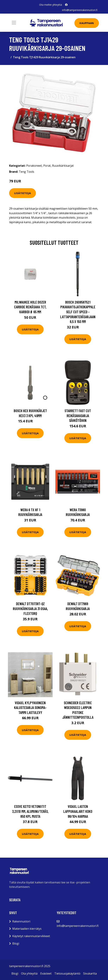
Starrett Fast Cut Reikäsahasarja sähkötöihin (78, 415)
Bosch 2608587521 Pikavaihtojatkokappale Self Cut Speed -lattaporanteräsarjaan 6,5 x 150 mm (78, 312)
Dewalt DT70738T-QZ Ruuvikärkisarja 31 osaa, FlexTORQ (30, 608)
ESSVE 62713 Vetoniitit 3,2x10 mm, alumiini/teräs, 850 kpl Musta (30, 811)
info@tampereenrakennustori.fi (80, 10)
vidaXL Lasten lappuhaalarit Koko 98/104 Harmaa (78, 811)
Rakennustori (21, 921)
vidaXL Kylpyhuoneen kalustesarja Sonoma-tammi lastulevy (30, 708)
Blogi (16, 943)
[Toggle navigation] (14, 23)
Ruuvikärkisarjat (63, 166)
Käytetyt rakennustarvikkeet (31, 936)
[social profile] (66, 5)
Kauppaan (87, 23)
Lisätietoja (23, 193)
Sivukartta (90, 973)
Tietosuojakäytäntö (67, 973)
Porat (47, 166)
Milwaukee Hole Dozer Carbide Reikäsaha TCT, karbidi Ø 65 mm (30, 307)
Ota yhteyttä (29, 973)
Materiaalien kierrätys (27, 929)
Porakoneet (34, 166)
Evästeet (46, 973)
